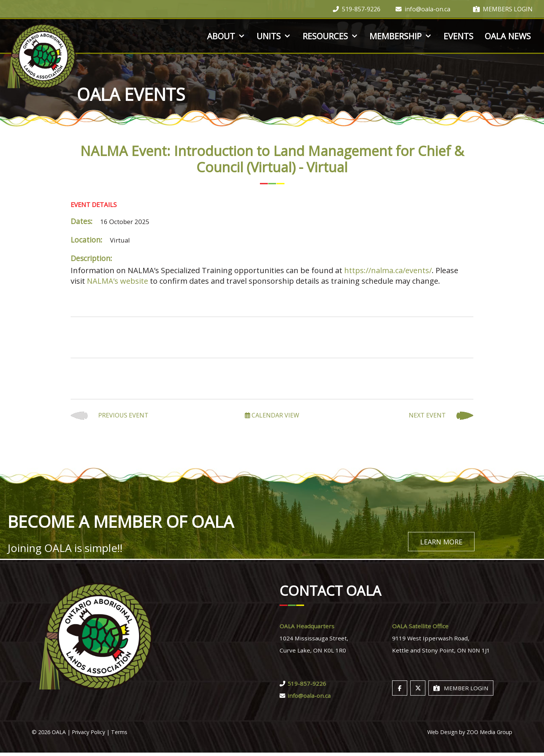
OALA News (508, 36)
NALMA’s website (117, 281)
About (226, 36)
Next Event (441, 416)
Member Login (461, 691)
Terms (119, 735)
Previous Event (110, 416)
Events (458, 36)
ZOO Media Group (489, 735)
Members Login (503, 9)
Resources (331, 36)
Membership (401, 36)
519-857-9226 (357, 9)
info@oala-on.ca (423, 9)
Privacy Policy (88, 735)
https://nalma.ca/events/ (388, 270)
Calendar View (272, 415)
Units (274, 36)
